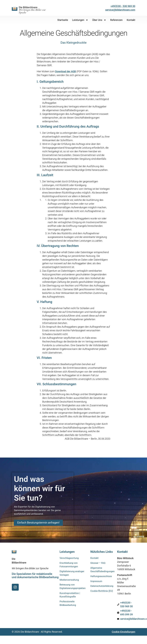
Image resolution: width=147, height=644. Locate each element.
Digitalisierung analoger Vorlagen (73, 574)
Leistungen (80, 20)
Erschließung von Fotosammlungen (69, 565)
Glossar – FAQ (98, 563)
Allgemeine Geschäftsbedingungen (102, 570)
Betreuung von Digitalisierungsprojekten (73, 588)
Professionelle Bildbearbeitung (68, 605)
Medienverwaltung (70, 581)
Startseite (63, 20)
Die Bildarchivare (32, 10)
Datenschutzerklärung (102, 587)
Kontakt (131, 20)
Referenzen (116, 20)
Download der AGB (66, 71)
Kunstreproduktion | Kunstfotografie (70, 597)
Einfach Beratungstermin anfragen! (40, 524)
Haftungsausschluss (102, 577)
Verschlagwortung (70, 558)
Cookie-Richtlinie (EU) (100, 594)
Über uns (99, 20)
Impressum (97, 582)
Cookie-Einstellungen (124, 632)
